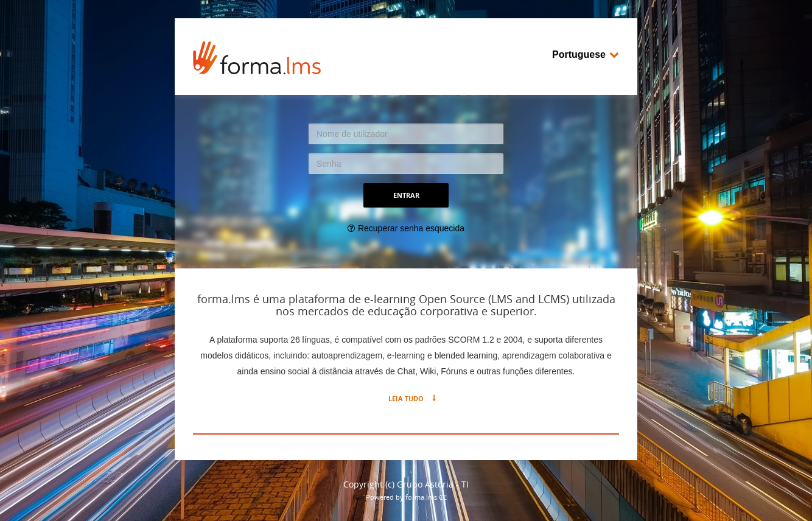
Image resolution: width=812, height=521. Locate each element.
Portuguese (586, 54)
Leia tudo (406, 398)
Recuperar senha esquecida (411, 228)
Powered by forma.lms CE (406, 497)
